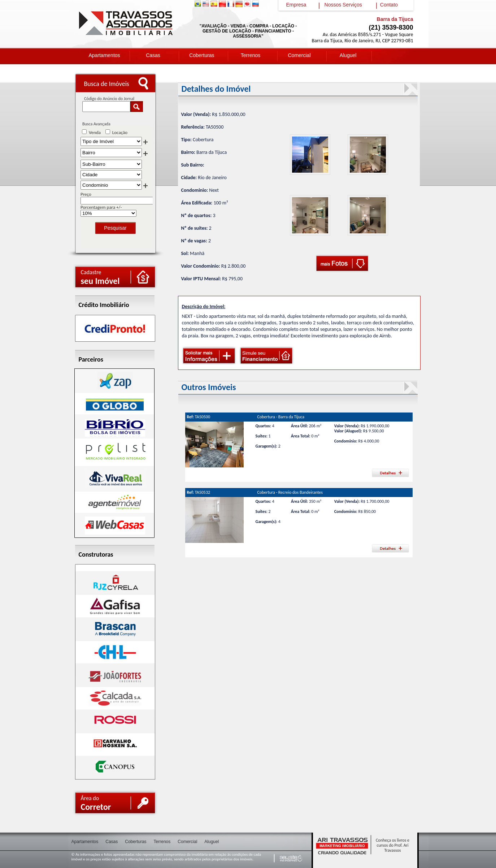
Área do (96, 803)
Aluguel (348, 55)
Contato (389, 5)
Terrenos (251, 55)
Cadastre (100, 277)
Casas (153, 55)
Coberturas (202, 55)
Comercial (299, 55)
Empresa (296, 5)
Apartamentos (104, 55)
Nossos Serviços (343, 5)
